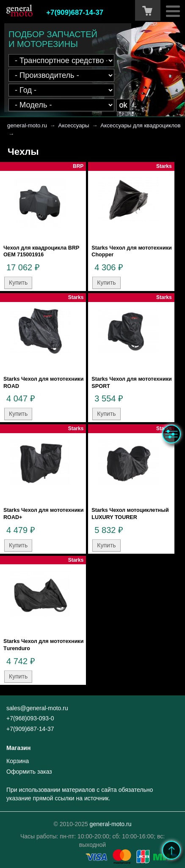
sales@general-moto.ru (37, 708)
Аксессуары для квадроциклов (140, 125)
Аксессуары (74, 125)
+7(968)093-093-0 (30, 718)
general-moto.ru (27, 125)
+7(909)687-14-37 (75, 12)
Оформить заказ (29, 772)
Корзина (18, 761)
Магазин (18, 748)
